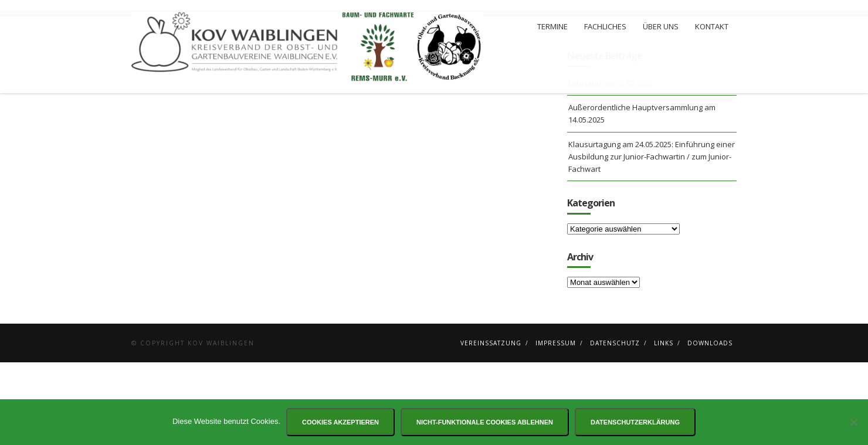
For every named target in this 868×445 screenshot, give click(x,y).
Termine (552, 26)
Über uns (661, 26)
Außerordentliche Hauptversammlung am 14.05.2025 (642, 196)
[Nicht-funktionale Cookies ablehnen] (853, 422)
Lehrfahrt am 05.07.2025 (611, 166)
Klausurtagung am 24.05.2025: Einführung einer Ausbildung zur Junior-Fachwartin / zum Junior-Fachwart (652, 239)
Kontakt (712, 26)
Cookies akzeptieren (340, 422)
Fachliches (605, 26)
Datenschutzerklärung (635, 422)
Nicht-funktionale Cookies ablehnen (485, 422)
